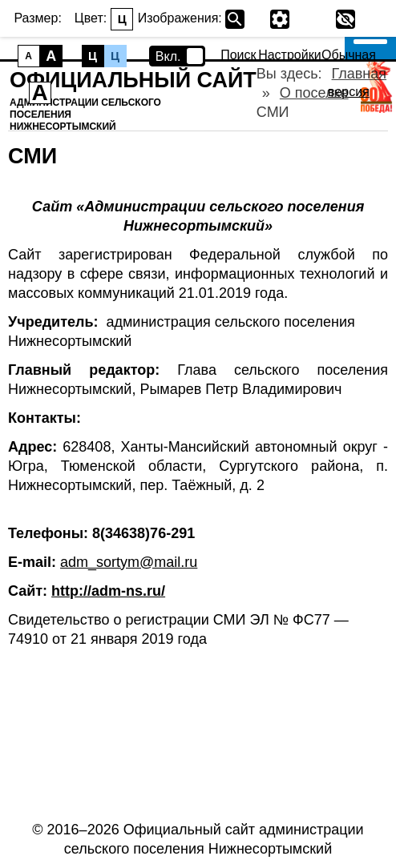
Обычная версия (349, 55)
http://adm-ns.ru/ (108, 591)
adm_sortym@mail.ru (129, 562)
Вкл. (168, 56)
